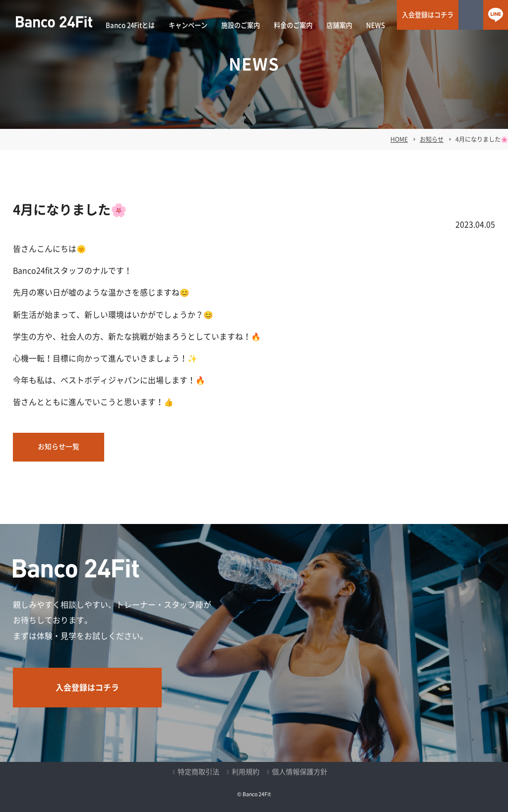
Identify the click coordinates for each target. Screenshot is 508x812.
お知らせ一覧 (59, 447)
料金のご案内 (293, 25)
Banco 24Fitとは (130, 25)
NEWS (376, 25)
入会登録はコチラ (428, 15)
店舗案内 (339, 25)
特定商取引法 (198, 772)
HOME (399, 139)
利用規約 (246, 772)
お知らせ (432, 139)
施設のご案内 (241, 25)
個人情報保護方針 (300, 772)
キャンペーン (188, 25)
